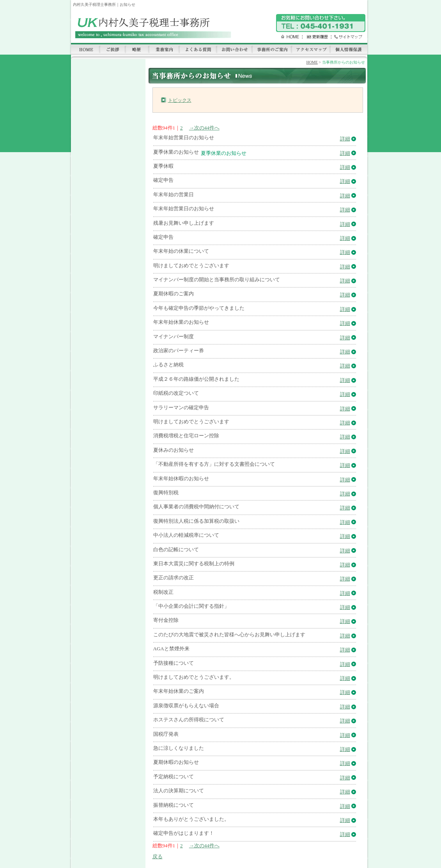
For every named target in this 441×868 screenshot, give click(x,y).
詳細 (345, 139)
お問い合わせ (234, 50)
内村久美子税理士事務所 (152, 28)
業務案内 (164, 50)
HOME (287, 37)
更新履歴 (315, 37)
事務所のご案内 (272, 50)
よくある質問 (198, 50)
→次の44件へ (204, 128)
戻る (158, 856)
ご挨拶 (112, 50)
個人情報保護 (349, 50)
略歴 (137, 50)
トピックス (180, 100)
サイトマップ (346, 37)
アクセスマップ (311, 50)
